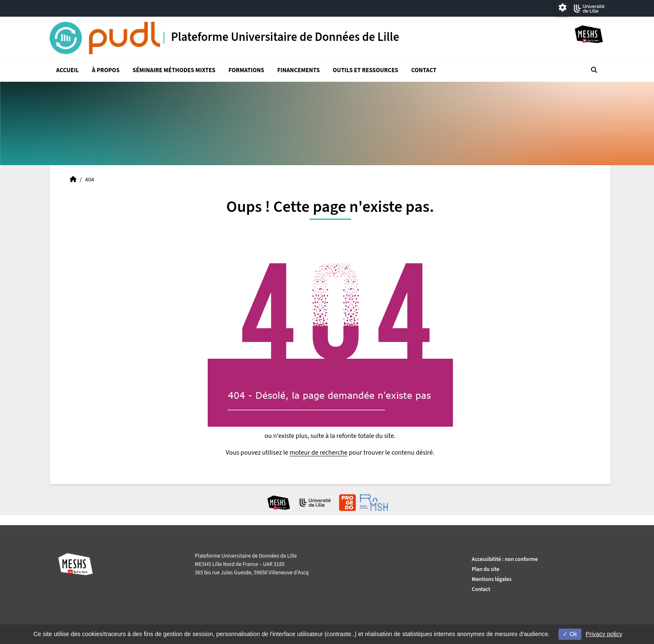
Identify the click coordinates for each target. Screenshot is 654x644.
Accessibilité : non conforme (505, 559)
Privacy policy (604, 634)
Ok (570, 634)
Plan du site (485, 569)
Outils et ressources (366, 70)
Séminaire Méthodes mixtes (174, 70)
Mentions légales (492, 579)
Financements (299, 70)
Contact (424, 70)
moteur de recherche (318, 453)
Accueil (68, 70)
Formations (247, 70)
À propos (106, 70)
